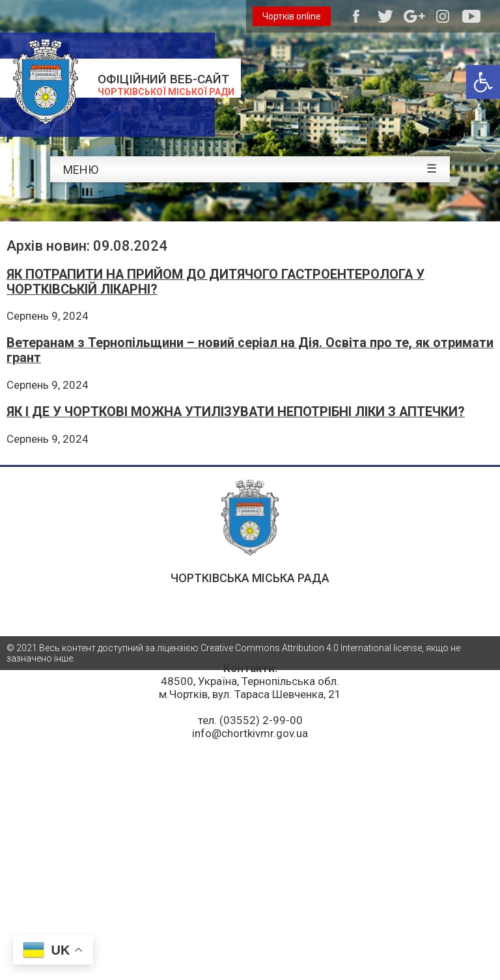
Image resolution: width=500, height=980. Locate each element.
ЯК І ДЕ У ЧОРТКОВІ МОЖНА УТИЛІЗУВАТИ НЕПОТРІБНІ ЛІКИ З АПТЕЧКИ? (236, 412)
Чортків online (292, 16)
